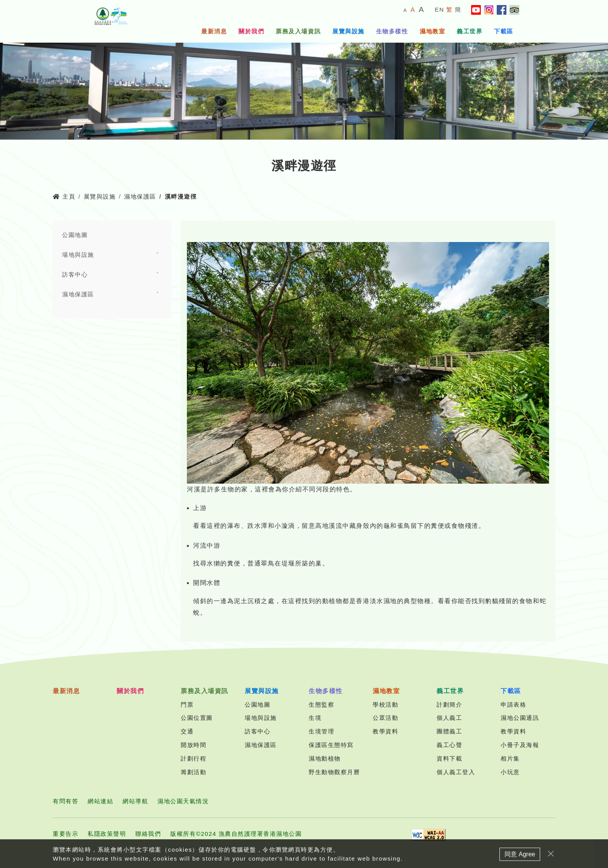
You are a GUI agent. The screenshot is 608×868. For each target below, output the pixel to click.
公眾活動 (385, 718)
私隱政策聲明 (107, 834)
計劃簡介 (449, 705)
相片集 (510, 758)
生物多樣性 (392, 31)
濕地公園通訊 (520, 718)
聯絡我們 (148, 834)
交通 (187, 731)
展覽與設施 (348, 31)
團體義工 (449, 731)
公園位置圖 (197, 718)
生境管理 (321, 731)
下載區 (504, 31)
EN (439, 10)
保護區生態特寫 (331, 745)
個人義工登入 (456, 772)
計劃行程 (193, 758)
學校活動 (385, 705)
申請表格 (513, 705)
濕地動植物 (325, 758)
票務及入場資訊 (298, 31)
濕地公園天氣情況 (183, 801)
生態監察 (321, 705)
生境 (315, 718)
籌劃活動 (193, 772)
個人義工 (449, 718)
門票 (187, 705)
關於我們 (251, 31)
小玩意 (510, 772)
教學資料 (385, 731)
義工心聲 (449, 745)
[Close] (551, 862)
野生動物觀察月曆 (334, 772)
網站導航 (135, 801)
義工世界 (470, 31)
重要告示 (66, 834)
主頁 (64, 196)
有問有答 (66, 801)
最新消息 (214, 31)
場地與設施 (78, 255)
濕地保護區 (140, 196)
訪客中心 (75, 274)
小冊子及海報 (520, 745)
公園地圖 (75, 235)
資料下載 (449, 758)
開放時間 (193, 745)
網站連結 (100, 801)
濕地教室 (432, 31)
